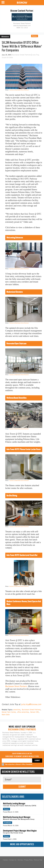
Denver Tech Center (9, 712)
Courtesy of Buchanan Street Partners (19, 90)
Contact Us (13, 860)
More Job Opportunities (22, 844)
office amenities (23, 712)
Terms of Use (38, 860)
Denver (35, 36)
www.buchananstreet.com (22, 26)
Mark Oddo (6, 715)
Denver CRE (35, 712)
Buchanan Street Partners (22, 55)
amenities (17, 710)
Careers (6, 860)
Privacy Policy (28, 860)
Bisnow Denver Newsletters (18, 772)
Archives (20, 860)
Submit (22, 787)
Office (41, 36)
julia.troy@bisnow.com (31, 704)
